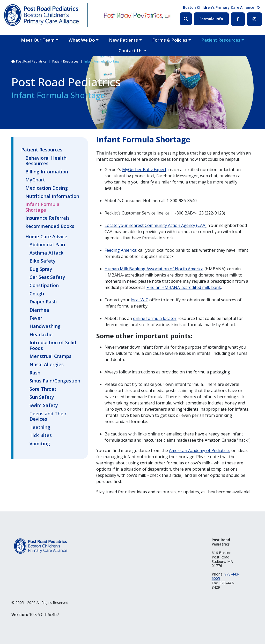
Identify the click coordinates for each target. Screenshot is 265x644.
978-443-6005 (226, 576)
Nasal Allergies (47, 365)
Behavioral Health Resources (46, 161)
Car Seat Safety (47, 277)
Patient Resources (221, 40)
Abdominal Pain (47, 245)
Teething (40, 427)
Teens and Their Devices (48, 417)
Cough (37, 294)
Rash (35, 373)
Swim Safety (44, 405)
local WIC (139, 300)
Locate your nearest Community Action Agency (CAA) (156, 225)
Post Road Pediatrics (31, 61)
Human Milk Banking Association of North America (154, 269)
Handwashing (45, 326)
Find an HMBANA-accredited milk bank (184, 287)
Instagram (254, 19)
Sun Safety (42, 397)
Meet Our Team (38, 40)
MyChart (35, 180)
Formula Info (211, 19)
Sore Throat (43, 389)
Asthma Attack (46, 253)
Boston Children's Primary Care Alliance (219, 7)
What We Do (82, 40)
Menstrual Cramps (50, 356)
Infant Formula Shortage (42, 207)
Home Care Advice (46, 236)
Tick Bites (41, 435)
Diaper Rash (43, 302)
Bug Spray (41, 269)
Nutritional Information (52, 196)
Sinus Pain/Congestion (55, 381)
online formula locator (155, 318)
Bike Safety (43, 261)
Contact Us (131, 51)
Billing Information (47, 172)
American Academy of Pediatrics (200, 450)
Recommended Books (50, 226)
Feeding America (120, 250)
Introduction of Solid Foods (53, 346)
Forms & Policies (170, 40)
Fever (36, 318)
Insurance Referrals (47, 218)
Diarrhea (39, 310)
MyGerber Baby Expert (144, 170)
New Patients (123, 40)
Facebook (238, 19)
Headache (41, 335)
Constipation (44, 286)
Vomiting (40, 444)
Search (186, 19)
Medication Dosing (47, 188)
